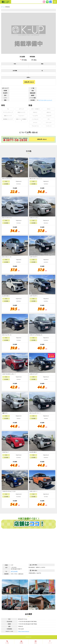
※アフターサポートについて (45, 100)
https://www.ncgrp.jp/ (24, 631)
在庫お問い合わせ (29, 82)
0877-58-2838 (14, 571)
